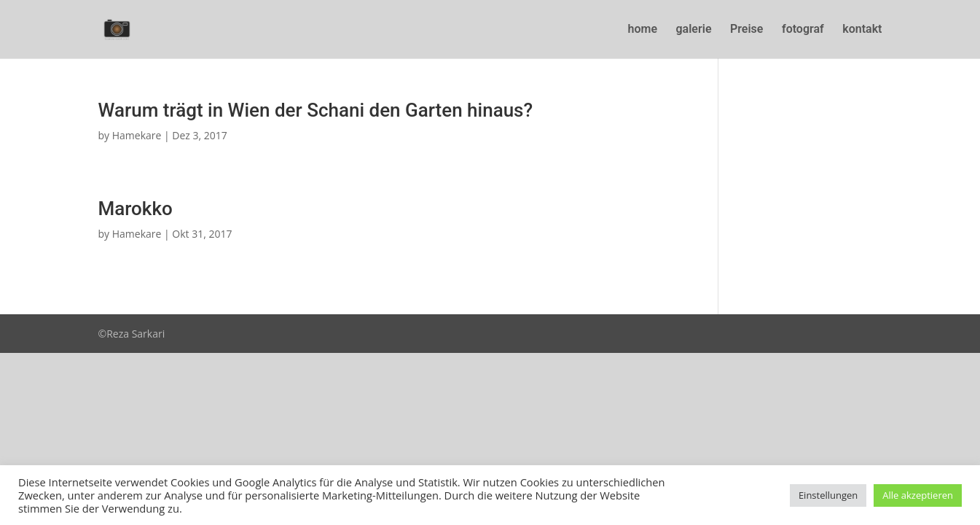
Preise (746, 30)
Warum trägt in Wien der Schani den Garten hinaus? (316, 110)
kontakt (862, 30)
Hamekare (137, 135)
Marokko (136, 209)
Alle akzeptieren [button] (918, 495)
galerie (694, 30)
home (643, 30)
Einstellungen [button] (828, 495)
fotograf (803, 30)
